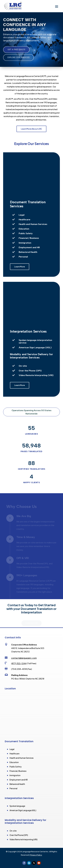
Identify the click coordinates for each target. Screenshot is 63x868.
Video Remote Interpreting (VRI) (24, 839)
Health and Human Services (22, 758)
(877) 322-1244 (19, 663)
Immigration (15, 775)
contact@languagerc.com (24, 658)
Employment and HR (19, 780)
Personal (13, 788)
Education (14, 762)
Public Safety (16, 767)
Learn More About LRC (31, 129)
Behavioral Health (17, 784)
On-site (13, 831)
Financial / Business (18, 771)
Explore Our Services (18, 59)
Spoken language (17, 806)
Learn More (20, 267)
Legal (12, 749)
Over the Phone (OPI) (19, 835)
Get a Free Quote (16, 51)
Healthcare (14, 754)
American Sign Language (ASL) (23, 810)
